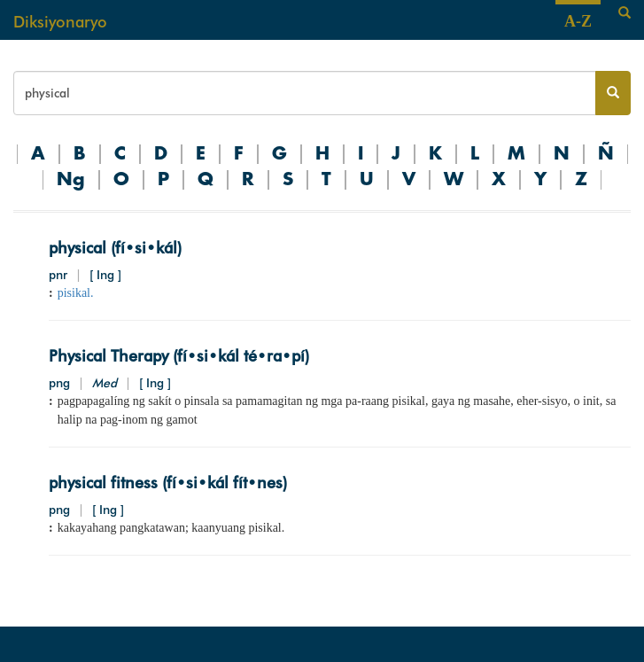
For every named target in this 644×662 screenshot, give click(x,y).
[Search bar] (305, 93)
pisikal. (76, 293)
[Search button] (613, 93)
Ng (71, 180)
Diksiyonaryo (60, 22)
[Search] (625, 13)
